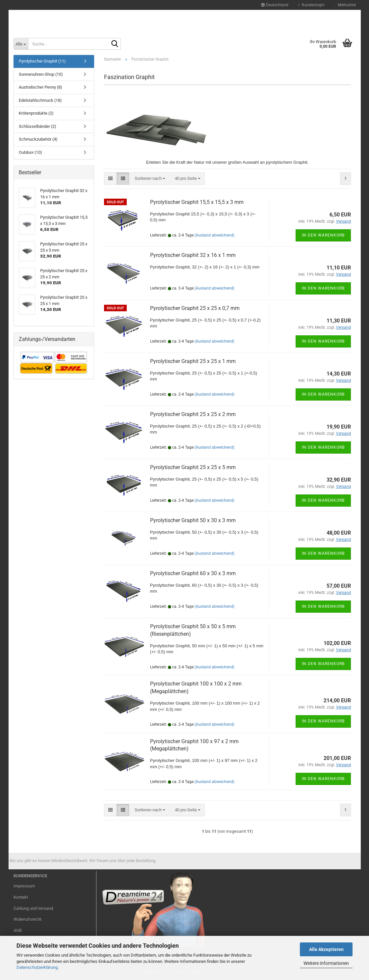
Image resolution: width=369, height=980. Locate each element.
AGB (18, 930)
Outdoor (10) (30, 152)
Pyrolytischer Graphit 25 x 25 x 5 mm (193, 467)
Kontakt (21, 897)
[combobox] (150, 179)
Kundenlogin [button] (311, 5)
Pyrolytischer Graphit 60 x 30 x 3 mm (193, 573)
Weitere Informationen (326, 963)
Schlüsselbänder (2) (38, 126)
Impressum (24, 886)
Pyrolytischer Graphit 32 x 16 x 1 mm (193, 255)
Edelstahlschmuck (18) (40, 100)
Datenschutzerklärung (37, 967)
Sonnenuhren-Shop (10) (41, 74)
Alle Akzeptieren (326, 949)
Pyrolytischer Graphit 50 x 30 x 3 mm (193, 520)
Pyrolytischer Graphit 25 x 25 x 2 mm (193, 414)
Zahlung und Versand (33, 908)
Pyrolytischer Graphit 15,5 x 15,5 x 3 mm (197, 202)
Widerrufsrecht (27, 919)
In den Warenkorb (323, 235)
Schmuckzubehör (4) (38, 139)
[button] (275, 5)
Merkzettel (345, 5)
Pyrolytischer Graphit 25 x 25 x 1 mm (193, 361)
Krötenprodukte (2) (36, 113)
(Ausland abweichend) (214, 235)
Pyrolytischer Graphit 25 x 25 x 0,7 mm (195, 308)
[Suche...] (21, 44)
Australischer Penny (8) (40, 87)
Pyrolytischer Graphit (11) (42, 61)
